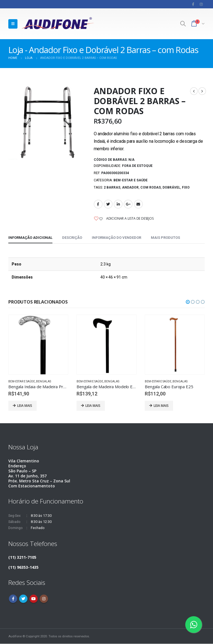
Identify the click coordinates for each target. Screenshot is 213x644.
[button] (188, 302)
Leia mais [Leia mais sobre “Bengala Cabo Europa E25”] (161, 406)
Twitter (108, 204)
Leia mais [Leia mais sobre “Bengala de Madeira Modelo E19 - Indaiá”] (93, 406)
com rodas (151, 187)
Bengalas (44, 381)
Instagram (44, 599)
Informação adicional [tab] (30, 238)
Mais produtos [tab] (165, 238)
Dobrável (171, 187)
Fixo (186, 187)
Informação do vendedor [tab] (116, 238)
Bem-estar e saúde (130, 180)
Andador (130, 187)
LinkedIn (118, 204)
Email (138, 204)
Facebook (98, 204)
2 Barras (112, 187)
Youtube (34, 599)
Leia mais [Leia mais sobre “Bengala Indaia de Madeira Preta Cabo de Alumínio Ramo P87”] (25, 406)
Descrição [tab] (72, 238)
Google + (128, 204)
